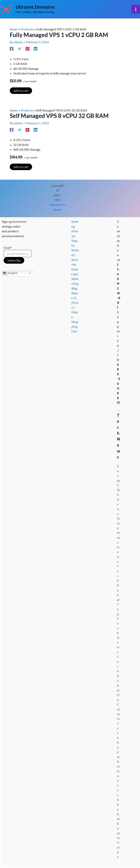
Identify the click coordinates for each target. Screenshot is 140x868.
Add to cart (21, 92)
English (10, 273)
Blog (74, 288)
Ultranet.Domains (36, 7)
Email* (8, 248)
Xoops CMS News (119, 490)
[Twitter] (20, 49)
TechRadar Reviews (119, 752)
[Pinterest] (28, 49)
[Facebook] (12, 49)
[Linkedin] (35, 49)
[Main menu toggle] (136, 10)
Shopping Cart (75, 327)
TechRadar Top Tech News (118, 609)
